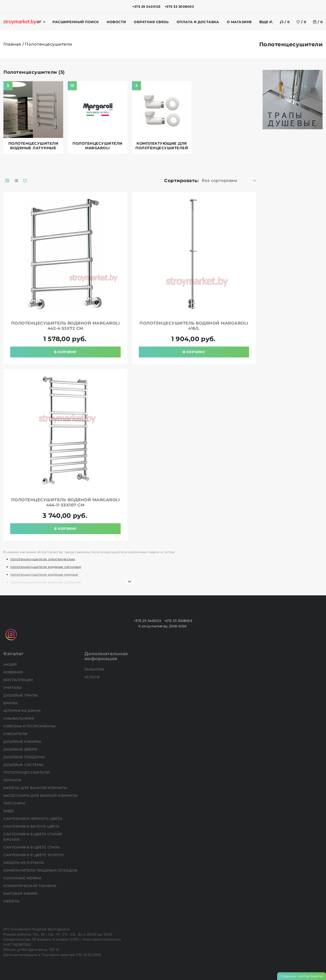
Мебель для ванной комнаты (36, 788)
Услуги (93, 677)
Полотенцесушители (27, 772)
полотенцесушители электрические (43, 559)
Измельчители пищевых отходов (41, 870)
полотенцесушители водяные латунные (46, 567)
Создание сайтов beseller (302, 976)
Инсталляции (19, 680)
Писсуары (15, 803)
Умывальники (19, 718)
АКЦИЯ (11, 664)
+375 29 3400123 (146, 7)
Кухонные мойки (23, 878)
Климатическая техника (30, 886)
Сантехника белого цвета (32, 826)
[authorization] (271, 22)
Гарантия (95, 669)
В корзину (65, 352)
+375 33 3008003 (179, 7)
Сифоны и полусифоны (30, 726)
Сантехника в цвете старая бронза (33, 837)
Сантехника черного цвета (33, 819)
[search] (261, 22)
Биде (9, 811)
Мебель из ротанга (24, 863)
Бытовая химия (21, 893)
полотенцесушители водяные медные (44, 574)
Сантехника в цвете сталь (32, 847)
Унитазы (13, 688)
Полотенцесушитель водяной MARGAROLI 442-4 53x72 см (66, 326)
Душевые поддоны (25, 757)
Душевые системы (24, 765)
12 (25, 181)
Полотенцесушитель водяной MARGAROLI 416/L (194, 326)
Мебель (12, 901)
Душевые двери (21, 749)
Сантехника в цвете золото (34, 855)
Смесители (16, 734)
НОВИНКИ (14, 672)
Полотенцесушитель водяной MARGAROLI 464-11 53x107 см (66, 502)
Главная (12, 44)
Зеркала (13, 780)
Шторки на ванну (23, 711)
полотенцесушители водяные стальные (46, 582)
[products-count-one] (16, 181)
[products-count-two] (7, 181)
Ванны (11, 703)
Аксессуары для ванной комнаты (41, 795)
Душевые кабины (23, 742)
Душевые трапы (21, 695)
